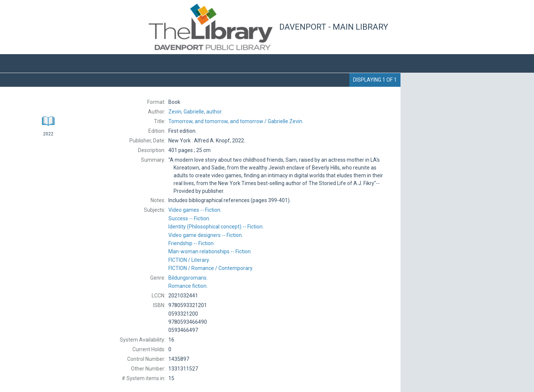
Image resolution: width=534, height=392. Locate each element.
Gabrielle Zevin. (236, 121)
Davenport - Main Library (334, 27)
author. (195, 112)
